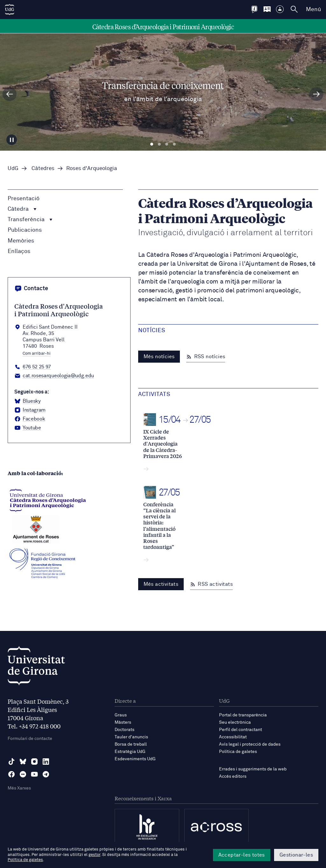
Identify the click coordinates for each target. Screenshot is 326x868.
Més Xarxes (19, 788)
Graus (121, 715)
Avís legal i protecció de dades (250, 744)
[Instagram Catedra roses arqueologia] (30, 410)
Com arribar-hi (37, 354)
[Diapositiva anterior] (10, 94)
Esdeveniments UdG (135, 759)
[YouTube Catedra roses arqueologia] (28, 428)
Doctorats (124, 730)
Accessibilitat (233, 737)
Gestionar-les (296, 855)
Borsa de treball (131, 744)
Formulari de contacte (30, 739)
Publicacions (25, 230)
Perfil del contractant (241, 730)
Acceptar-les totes (242, 855)
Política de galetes (238, 752)
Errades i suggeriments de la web (253, 769)
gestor (94, 855)
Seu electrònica (235, 722)
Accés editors (233, 776)
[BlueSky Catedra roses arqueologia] (28, 401)
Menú (313, 10)
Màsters (123, 722)
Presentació (24, 199)
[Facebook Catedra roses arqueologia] (30, 419)
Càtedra (22, 209)
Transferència (30, 220)
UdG (13, 169)
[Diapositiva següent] (316, 94)
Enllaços (19, 251)
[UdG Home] (10, 10)
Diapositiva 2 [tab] (159, 144)
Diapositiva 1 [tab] (152, 144)
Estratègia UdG (130, 752)
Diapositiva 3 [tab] (167, 144)
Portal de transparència (243, 715)
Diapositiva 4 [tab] (174, 144)
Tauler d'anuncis (131, 737)
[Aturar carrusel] (12, 140)
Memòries (21, 241)
